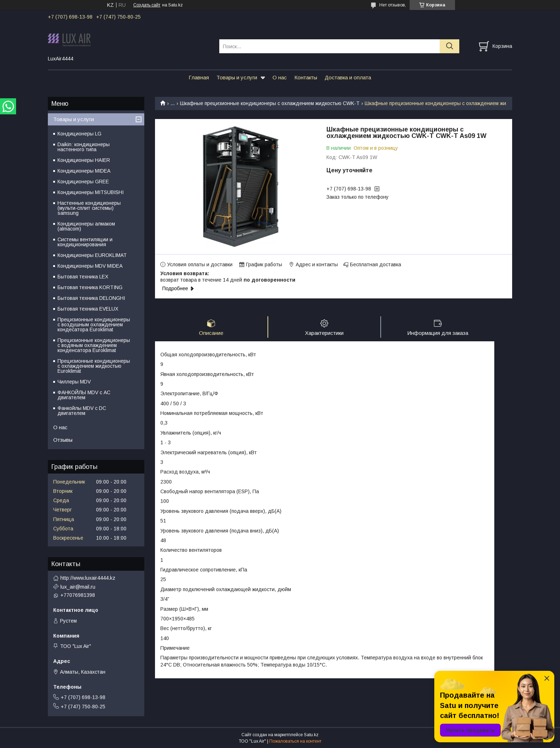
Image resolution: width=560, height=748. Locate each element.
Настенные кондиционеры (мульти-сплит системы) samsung (89, 208)
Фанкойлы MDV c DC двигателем (82, 411)
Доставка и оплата (348, 77)
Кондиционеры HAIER (84, 160)
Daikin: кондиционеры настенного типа (84, 147)
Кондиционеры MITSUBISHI (91, 192)
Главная (199, 77)
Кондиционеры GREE (83, 182)
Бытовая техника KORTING (90, 287)
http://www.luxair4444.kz (88, 578)
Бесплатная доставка (376, 264)
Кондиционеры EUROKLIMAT (92, 255)
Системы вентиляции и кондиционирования (85, 242)
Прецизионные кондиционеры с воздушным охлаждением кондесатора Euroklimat (94, 325)
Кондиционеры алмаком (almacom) (86, 226)
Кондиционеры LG (79, 134)
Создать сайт (147, 5)
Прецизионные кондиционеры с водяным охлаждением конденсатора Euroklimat (94, 345)
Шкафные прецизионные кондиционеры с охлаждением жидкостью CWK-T (270, 103)
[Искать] (449, 46)
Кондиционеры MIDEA (84, 171)
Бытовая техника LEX (83, 277)
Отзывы (63, 440)
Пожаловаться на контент (295, 741)
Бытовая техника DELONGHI (91, 298)
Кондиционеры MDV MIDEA (90, 266)
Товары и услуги (237, 77)
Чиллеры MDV (74, 382)
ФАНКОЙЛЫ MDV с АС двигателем (84, 395)
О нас (280, 77)
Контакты (306, 77)
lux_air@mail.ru (78, 587)
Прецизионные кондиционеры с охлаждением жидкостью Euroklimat (94, 366)
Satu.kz (311, 735)
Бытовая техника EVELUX (88, 309)
